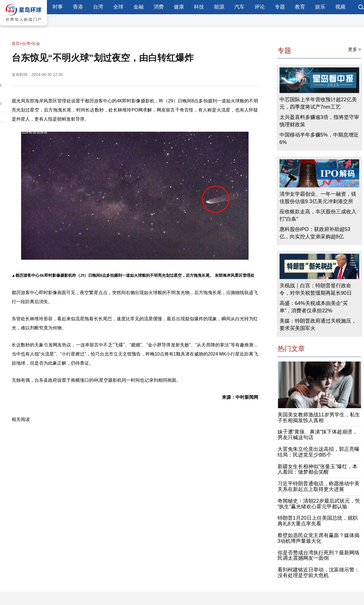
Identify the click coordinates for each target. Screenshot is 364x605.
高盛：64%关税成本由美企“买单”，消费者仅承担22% (314, 307)
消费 (159, 7)
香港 (78, 7)
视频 (340, 7)
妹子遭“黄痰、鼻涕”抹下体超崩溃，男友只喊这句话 (318, 435)
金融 (138, 7)
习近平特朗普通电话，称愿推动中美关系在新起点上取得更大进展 (318, 486)
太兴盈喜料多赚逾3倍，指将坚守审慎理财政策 (319, 121)
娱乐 (320, 7)
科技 (199, 7)
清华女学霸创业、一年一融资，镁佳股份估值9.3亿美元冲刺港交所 (318, 198)
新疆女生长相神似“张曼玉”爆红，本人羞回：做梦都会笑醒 (318, 469)
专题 (280, 7)
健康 (179, 7)
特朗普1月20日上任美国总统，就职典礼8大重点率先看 (318, 521)
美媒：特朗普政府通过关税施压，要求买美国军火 (318, 325)
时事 (58, 7)
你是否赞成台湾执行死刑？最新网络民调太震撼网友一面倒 (318, 556)
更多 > (355, 49)
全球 (118, 7)
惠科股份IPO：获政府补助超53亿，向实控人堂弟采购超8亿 (315, 233)
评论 (260, 7)
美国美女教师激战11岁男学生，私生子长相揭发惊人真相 (319, 418)
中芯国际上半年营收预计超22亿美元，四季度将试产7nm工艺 (318, 103)
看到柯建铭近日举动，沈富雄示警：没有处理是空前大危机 (318, 573)
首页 (16, 44)
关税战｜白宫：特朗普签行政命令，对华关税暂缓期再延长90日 (316, 289)
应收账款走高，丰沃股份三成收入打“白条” (318, 215)
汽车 (239, 7)
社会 (36, 44)
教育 (300, 7)
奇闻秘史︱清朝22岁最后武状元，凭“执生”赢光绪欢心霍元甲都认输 (319, 504)
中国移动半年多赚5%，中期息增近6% (319, 139)
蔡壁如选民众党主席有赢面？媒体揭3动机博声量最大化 (318, 538)
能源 (219, 7)
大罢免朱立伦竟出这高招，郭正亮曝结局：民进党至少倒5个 (318, 452)
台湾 (98, 7)
